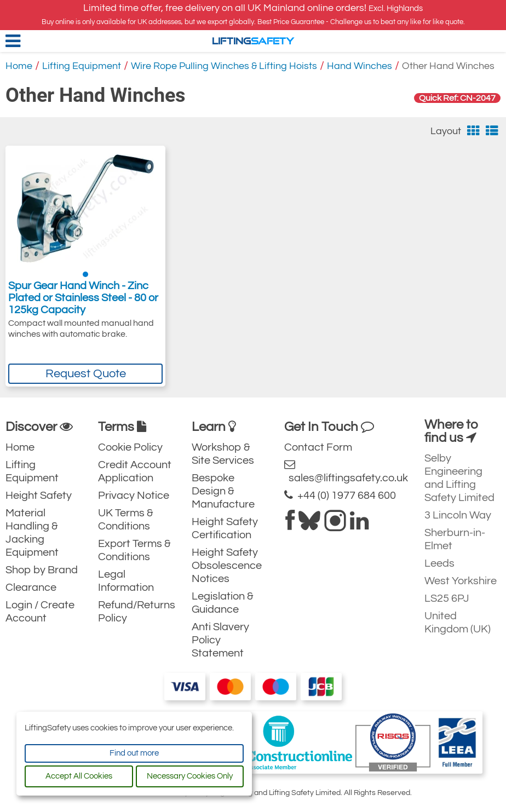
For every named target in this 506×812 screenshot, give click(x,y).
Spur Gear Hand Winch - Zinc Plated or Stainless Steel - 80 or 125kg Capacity (83, 298)
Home (19, 66)
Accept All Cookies (79, 776)
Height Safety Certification (225, 528)
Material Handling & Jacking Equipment (32, 533)
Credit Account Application (135, 471)
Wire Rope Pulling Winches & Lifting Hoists (224, 66)
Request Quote (86, 374)
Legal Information (126, 581)
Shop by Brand (42, 570)
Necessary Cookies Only (190, 776)
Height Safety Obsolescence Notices (227, 566)
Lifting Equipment (82, 66)
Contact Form (318, 447)
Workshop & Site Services (223, 454)
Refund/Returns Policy (137, 612)
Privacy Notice (134, 496)
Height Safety (39, 496)
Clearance (31, 588)
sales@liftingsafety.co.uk (346, 471)
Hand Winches (360, 66)
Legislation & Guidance (223, 603)
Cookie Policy (130, 447)
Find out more (134, 753)
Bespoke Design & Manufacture (223, 491)
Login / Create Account (40, 612)
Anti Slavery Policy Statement (220, 640)
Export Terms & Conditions (134, 550)
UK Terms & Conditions (126, 520)
